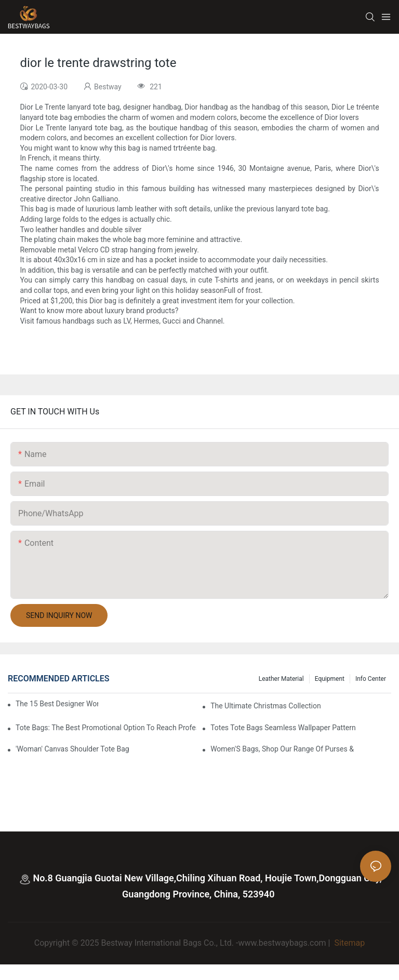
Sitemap (348, 943)
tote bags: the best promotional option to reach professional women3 (106, 728)
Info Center (371, 679)
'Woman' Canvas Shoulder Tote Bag (72, 749)
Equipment (330, 679)
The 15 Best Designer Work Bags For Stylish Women (57, 704)
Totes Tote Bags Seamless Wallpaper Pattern (283, 728)
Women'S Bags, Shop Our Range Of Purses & (282, 749)
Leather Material (281, 679)
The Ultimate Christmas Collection (266, 706)
